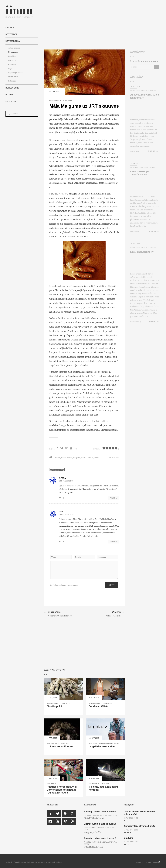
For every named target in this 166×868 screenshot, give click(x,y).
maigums (77, 458)
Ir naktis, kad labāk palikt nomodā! (103, 788)
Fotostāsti (12, 81)
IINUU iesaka (12, 102)
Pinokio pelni (54, 706)
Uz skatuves (13, 52)
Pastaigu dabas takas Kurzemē (100, 812)
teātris (97, 458)
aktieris (58, 458)
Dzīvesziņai (11, 34)
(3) (146, 175)
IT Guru (9, 95)
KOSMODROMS (152, 863)
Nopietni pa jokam (15, 73)
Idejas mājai (13, 77)
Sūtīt (112, 585)
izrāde (64, 458)
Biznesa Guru (12, 88)
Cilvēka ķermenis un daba (109, 744)
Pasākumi (12, 64)
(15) (152, 252)
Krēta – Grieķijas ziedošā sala (140, 173)
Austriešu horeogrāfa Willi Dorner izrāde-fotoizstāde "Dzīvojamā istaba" (62, 790)
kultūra (70, 458)
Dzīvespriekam (13, 41)
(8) (143, 98)
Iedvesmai (12, 60)
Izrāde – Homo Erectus (60, 746)
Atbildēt (114, 498)
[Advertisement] (101, 25)
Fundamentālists (98, 706)
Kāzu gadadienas (140, 252)
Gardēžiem (13, 56)
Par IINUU (10, 27)
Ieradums (129, 838)
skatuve (90, 458)
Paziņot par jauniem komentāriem (64, 585)
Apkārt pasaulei (14, 48)
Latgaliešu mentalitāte (102, 746)
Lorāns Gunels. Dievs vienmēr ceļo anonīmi (139, 813)
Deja (10, 69)
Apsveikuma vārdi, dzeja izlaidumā (145, 96)
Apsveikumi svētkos (149, 91)
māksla (84, 458)
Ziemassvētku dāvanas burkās (100, 824)
